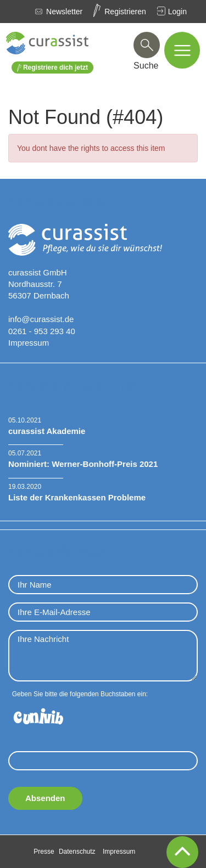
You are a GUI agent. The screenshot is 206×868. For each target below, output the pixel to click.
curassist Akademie (47, 431)
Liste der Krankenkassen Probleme (77, 497)
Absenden (45, 798)
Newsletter (64, 12)
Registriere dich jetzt (52, 68)
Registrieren (125, 12)
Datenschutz (77, 852)
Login (177, 12)
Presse (44, 852)
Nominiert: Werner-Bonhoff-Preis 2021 (83, 464)
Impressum (29, 343)
